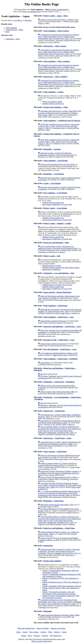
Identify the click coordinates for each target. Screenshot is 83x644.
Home (19, 632)
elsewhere (28, 20)
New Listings (34, 632)
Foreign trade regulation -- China (56, 107)
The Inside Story (56, 636)
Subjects (57, 632)
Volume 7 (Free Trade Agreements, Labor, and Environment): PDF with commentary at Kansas (59, 593)
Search (25, 632)
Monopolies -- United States (53, 501)
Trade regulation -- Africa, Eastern (56, 31)
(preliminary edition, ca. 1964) (58, 539)
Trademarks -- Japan (13, 39)
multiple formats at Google (52, 266)
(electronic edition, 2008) (60, 615)
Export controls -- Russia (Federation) (57, 292)
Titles (50, 632)
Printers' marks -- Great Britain (55, 208)
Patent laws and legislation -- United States (59, 528)
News (30, 636)
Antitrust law (48, 546)
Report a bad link (43, 628)
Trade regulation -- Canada (53, 92)
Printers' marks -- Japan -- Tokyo (56, 16)
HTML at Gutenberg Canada (52, 102)
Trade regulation (11, 28)
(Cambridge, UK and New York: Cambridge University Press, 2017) (60, 602)
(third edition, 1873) (57, 505)
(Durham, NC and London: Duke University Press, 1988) (60, 485)
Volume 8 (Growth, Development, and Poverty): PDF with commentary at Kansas (61, 597)
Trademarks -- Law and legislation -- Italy (59, 273)
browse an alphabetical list (32, 12)
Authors (43, 632)
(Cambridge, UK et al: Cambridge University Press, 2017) (59, 551)
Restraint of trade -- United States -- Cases (59, 340)
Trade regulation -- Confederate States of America (62, 121)
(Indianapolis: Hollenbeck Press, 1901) (59, 430)
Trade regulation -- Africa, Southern (57, 61)
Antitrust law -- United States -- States (57, 438)
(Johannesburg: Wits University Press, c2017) (58, 37)
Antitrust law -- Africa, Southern (55, 77)
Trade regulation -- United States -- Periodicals (60, 359)
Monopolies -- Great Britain (53, 174)
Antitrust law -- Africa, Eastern (55, 46)
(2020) (59, 422)
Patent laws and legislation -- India (56, 243)
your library (18, 20)
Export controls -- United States (55, 452)
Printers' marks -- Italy (52, 256)
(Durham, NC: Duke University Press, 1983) (60, 310)
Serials (64, 632)
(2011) (58, 247)
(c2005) (57, 164)
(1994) (58, 477)
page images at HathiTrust (51, 269)
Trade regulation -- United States (55, 306)
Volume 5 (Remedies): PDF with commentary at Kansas (62, 586)
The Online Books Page (41, 4)
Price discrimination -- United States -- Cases (60, 349)
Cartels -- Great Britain (52, 183)
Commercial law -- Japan (14, 30)
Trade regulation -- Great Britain (55, 161)
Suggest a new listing (58, 628)
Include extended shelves (59, 10)
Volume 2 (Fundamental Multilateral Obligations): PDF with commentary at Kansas (61, 575)
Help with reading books (26, 628)
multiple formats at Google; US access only (57, 285)
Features (37, 636)
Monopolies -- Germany (52, 149)
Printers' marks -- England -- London (57, 223)
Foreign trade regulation (52, 561)
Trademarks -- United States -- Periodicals (59, 382)
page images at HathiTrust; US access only (57, 204)
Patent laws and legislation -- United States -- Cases (62, 327)
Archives (45, 636)
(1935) (56, 154)
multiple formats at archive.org (53, 104)
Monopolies (47, 611)
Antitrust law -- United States (54, 411)
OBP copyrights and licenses (41, 641)
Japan (7, 32)
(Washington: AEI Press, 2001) (59, 473)
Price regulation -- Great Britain (55, 193)
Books (24, 636)
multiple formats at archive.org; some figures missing (61, 268)
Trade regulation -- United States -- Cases (58, 317)
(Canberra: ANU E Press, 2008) (59, 113)
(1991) (57, 464)
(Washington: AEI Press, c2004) (59, 443)
